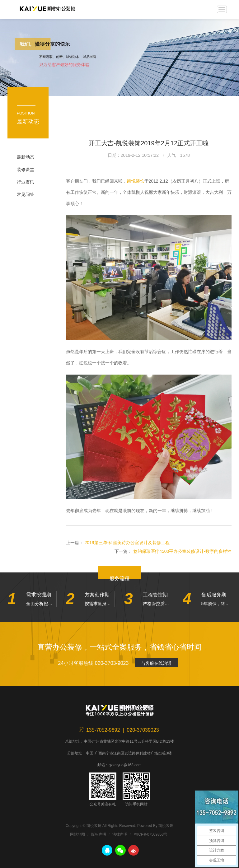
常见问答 (26, 194)
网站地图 (77, 834)
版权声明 (99, 834)
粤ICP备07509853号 (150, 834)
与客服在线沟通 (156, 663)
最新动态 (26, 157)
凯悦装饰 (47, 9)
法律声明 (120, 834)
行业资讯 (26, 182)
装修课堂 (26, 170)
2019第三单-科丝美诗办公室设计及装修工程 (127, 543)
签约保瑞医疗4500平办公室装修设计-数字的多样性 (182, 551)
